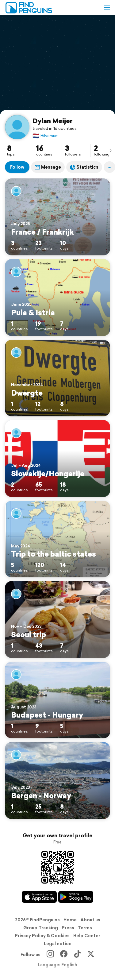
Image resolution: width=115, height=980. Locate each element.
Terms (85, 928)
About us (90, 920)
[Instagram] (50, 955)
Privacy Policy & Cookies (42, 936)
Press (68, 928)
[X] (91, 955)
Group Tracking (41, 928)
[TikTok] (77, 955)
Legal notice (58, 944)
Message (48, 167)
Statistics (84, 167)
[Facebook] (64, 955)
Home (70, 920)
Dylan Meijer (53, 121)
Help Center (87, 936)
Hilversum (46, 136)
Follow (17, 167)
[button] (107, 8)
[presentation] (110, 150)
